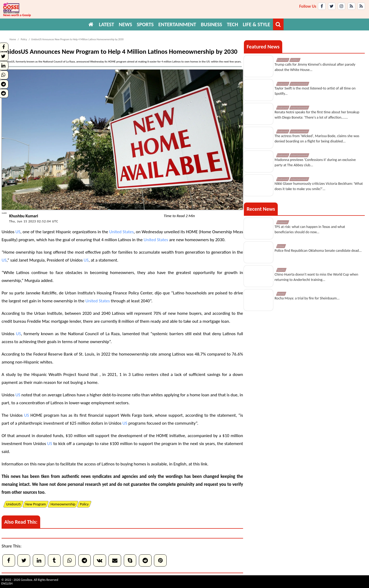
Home (13, 39)
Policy (24, 39)
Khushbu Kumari (24, 216)
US (18, 232)
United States (122, 232)
